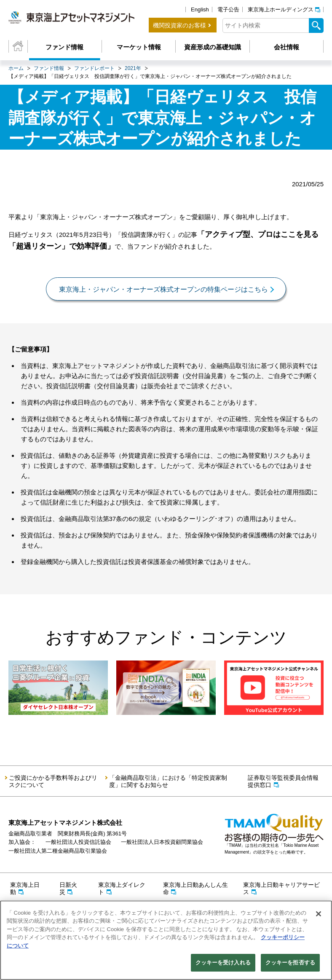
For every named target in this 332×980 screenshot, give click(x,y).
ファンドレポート (94, 68)
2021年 (133, 68)
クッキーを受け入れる (223, 963)
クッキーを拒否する (290, 963)
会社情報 (286, 47)
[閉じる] (319, 914)
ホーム (16, 68)
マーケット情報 (139, 47)
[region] (166, 940)
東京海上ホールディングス (281, 9)
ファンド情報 (64, 47)
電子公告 (228, 9)
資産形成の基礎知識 (213, 47)
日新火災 (68, 888)
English (200, 9)
